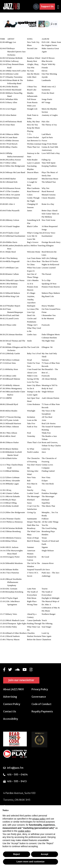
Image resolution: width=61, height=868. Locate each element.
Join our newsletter (21, 680)
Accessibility (11, 719)
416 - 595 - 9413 (17, 781)
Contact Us (10, 711)
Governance (39, 697)
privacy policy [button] (39, 819)
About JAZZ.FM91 (14, 689)
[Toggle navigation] (58, 7)
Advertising (10, 697)
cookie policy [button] (24, 831)
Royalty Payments (42, 711)
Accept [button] (45, 854)
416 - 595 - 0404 (17, 774)
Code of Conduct (41, 704)
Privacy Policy (40, 689)
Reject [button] (17, 854)
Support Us (47, 6)
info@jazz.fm (15, 768)
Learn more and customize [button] (30, 862)
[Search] (36, 7)
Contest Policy (12, 704)
